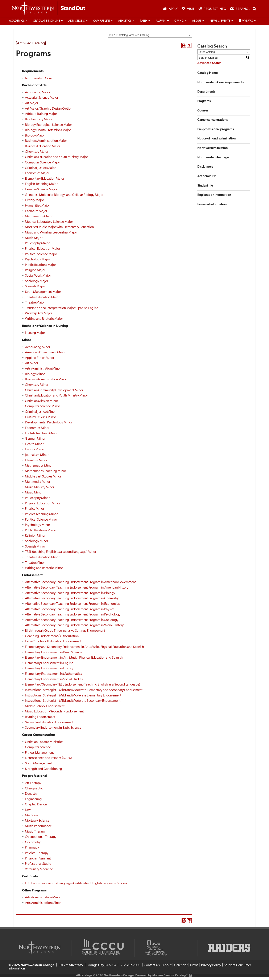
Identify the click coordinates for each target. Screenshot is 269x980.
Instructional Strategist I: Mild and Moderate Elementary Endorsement (73, 698)
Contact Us (152, 968)
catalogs (86, 978)
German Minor (35, 442)
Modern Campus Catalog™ (170, 978)
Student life (205, 189)
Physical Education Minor (43, 507)
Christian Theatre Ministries (44, 745)
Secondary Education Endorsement (49, 725)
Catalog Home (208, 76)
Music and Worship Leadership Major (51, 236)
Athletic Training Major (41, 117)
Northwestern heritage (213, 161)
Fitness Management (39, 756)
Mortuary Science (37, 824)
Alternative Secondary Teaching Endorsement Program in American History (77, 591)
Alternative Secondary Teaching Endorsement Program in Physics (70, 612)
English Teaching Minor (41, 436)
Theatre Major (35, 306)
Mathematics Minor (39, 469)
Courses (203, 113)
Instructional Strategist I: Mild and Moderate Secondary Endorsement (73, 704)
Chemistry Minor (37, 388)
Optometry (33, 845)
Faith (144, 24)
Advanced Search (209, 66)
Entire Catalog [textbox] (207, 55)
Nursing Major (35, 336)
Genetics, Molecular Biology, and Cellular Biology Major (64, 198)
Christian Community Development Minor (54, 393)
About (197, 24)
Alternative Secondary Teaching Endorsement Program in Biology (70, 596)
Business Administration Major (46, 144)
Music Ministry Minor (40, 490)
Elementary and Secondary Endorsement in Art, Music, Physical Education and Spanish (84, 650)
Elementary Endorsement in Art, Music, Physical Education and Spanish (74, 661)
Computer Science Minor (42, 409)
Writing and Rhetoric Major (44, 322)
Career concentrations (212, 123)
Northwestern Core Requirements (220, 86)
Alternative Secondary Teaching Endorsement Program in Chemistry (72, 601)
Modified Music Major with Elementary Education (59, 230)
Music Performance (38, 829)
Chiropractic (34, 791)
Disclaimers (205, 170)
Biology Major (35, 139)
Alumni (161, 24)
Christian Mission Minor (42, 404)
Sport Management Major (43, 295)
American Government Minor (45, 355)
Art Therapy (33, 786)
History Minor (34, 452)
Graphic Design (36, 808)
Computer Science (38, 750)
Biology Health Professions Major (48, 133)
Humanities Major (37, 209)
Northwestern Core (38, 81)
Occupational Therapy (41, 840)
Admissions (76, 24)
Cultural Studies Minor (40, 420)
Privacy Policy (211, 968)
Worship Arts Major (39, 316)
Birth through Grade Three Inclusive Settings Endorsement (65, 634)
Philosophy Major (37, 246)
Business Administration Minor (46, 382)
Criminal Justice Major (40, 171)
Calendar (181, 968)
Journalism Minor (37, 458)
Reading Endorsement (40, 720)
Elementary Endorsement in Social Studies (54, 682)
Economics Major (37, 176)
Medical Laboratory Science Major (49, 225)
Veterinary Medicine (39, 872)
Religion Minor (35, 539)
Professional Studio (38, 867)
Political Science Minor (41, 522)
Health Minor (34, 447)
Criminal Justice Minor (40, 415)
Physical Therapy (37, 856)
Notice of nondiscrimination (216, 142)
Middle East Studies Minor (43, 479)
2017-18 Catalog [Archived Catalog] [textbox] (129, 38)
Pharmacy (32, 851)
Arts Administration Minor (43, 372)
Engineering (33, 802)
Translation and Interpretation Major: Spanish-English (62, 311)
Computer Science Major (42, 166)
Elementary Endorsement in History (49, 671)
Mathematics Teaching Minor (45, 474)
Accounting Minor (38, 350)
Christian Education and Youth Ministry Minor (56, 399)
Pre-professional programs (216, 132)
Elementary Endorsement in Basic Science (54, 655)
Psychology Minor (38, 528)
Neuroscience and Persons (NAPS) (48, 761)
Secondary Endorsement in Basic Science (53, 731)
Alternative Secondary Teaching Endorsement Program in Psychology (73, 618)
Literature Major (36, 214)
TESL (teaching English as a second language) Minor (61, 555)
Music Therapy (35, 834)
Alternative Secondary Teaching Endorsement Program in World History (74, 628)
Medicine (32, 818)
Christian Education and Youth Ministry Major (56, 160)
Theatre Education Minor (42, 560)
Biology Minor (35, 377)
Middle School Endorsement (45, 709)
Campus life (101, 24)
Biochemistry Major (39, 122)
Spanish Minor (35, 550)
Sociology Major (37, 284)
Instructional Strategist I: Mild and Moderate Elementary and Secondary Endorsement (84, 693)
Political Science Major (41, 257)
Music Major (34, 241)
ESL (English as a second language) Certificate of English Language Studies (76, 886)
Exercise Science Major (41, 192)
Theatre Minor (35, 566)
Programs (204, 104)
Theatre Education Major (42, 300)
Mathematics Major (39, 219)
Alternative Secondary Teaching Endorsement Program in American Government (80, 585)
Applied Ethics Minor (40, 361)
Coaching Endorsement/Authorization (52, 639)
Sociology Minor (37, 544)
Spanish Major (35, 289)
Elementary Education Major (45, 182)
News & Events (220, 24)
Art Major (32, 106)
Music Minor (34, 496)
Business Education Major (43, 149)
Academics (17, 24)
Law (28, 813)
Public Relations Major (40, 268)
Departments (206, 95)
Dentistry (31, 797)
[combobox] (150, 38)
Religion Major (35, 273)
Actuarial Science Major (42, 101)
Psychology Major (38, 263)
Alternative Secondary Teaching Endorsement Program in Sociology (72, 623)
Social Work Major (38, 279)
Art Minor (32, 366)
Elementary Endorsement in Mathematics (53, 677)
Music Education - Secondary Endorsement (54, 715)
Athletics (125, 24)
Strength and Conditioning (44, 772)
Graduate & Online (46, 24)
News (194, 968)
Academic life (207, 179)
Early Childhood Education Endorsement (53, 644)
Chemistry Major (37, 155)
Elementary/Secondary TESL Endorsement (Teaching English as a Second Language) (82, 688)
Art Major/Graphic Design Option (49, 112)
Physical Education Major (43, 252)
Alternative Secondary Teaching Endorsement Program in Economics (72, 607)
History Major (34, 203)
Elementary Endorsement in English (49, 666)
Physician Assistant (38, 862)
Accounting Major (38, 95)
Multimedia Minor (38, 485)
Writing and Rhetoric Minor (44, 571)
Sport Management (38, 766)
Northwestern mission (212, 151)
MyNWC (246, 24)
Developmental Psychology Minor (49, 426)
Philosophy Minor (37, 501)
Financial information (212, 208)
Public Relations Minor (40, 533)
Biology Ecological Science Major (48, 128)
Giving (179, 24)
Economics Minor (37, 431)
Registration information (214, 198)
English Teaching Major (41, 187)
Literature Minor (36, 463)
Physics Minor (35, 512)
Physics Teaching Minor (41, 517)
